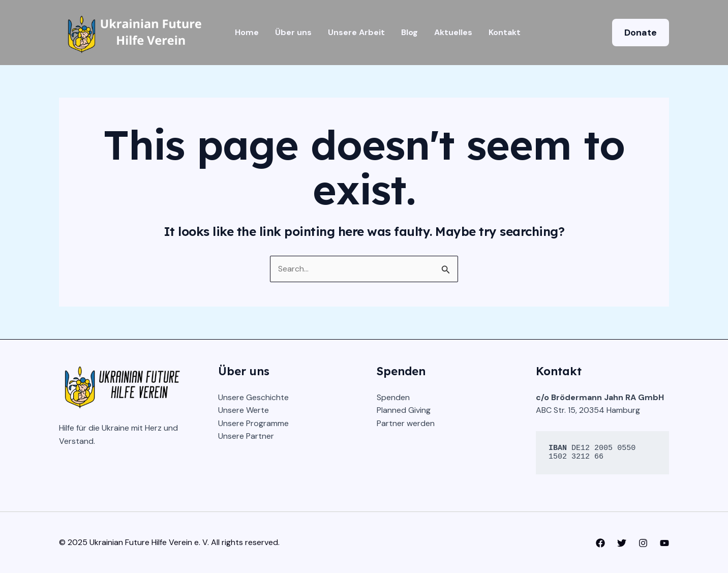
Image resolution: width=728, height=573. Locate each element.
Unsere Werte (244, 410)
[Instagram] (643, 543)
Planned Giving (404, 410)
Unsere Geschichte (253, 397)
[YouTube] (664, 543)
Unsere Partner (246, 436)
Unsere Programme (253, 423)
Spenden (393, 397)
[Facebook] (600, 543)
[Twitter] (622, 543)
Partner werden (406, 423)
